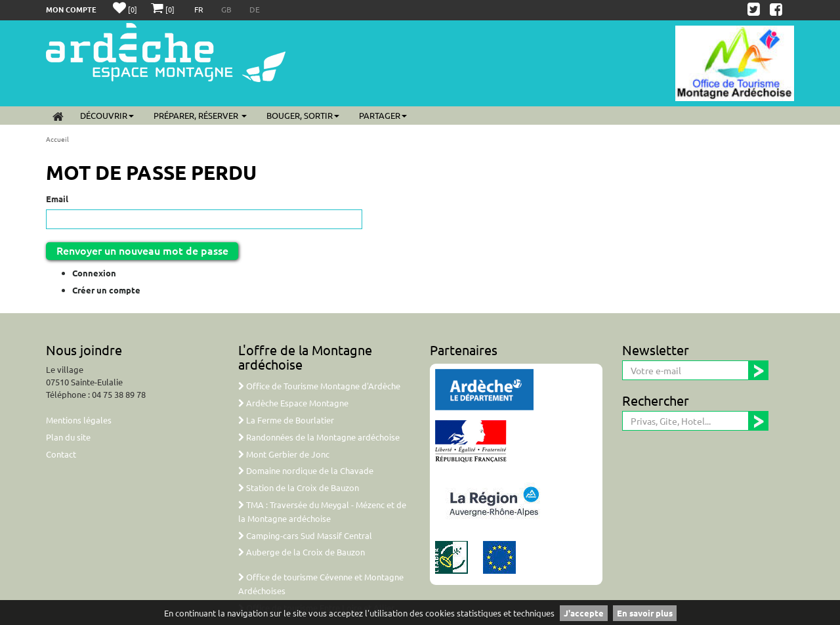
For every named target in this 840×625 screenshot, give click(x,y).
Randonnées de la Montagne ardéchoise (319, 437)
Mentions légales (79, 420)
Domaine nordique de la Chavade (306, 470)
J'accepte (584, 613)
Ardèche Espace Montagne (293, 403)
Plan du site (68, 437)
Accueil (57, 139)
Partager (383, 115)
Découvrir (107, 115)
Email (57, 199)
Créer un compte (106, 290)
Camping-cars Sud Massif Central (305, 535)
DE (255, 9)
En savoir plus (645, 613)
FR (200, 9)
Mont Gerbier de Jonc (284, 454)
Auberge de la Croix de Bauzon (302, 552)
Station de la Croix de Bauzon (299, 487)
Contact (61, 454)
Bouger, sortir (303, 115)
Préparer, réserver (200, 115)
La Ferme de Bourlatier (286, 420)
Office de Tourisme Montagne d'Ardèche (319, 386)
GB (227, 9)
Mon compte (71, 9)
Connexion (94, 273)
